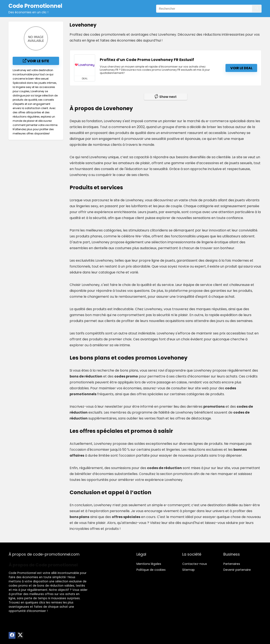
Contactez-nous (195, 564)
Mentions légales (149, 564)
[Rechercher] (257, 9)
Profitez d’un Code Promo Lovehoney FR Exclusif (147, 60)
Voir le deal (241, 68)
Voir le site (36, 61)
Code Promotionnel (22, 573)
